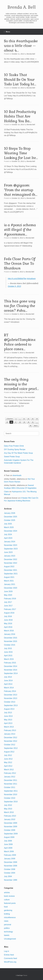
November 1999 (11, 880)
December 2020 (11, 588)
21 (33, 422)
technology (8, 932)
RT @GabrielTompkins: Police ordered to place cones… (20, 342)
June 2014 (8, 681)
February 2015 (10, 663)
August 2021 (9, 577)
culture (7, 900)
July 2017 (8, 602)
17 (16, 422)
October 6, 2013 (14, 286)
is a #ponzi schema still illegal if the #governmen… (20, 230)
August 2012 (9, 752)
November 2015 (11, 641)
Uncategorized (10, 939)
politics (7, 928)
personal (8, 925)
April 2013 (8, 723)
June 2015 (8, 652)
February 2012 (10, 773)
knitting (7, 914)
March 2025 (9, 527)
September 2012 (11, 748)
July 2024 (8, 534)
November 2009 (11, 827)
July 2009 (8, 841)
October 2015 (10, 645)
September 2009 (11, 834)
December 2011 (11, 780)
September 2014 (11, 673)
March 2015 (9, 659)
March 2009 (9, 851)
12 (28, 419)
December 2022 (11, 559)
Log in (7, 951)
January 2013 (10, 734)
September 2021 (11, 574)
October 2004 (10, 873)
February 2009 (10, 855)
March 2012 (9, 770)
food (6, 907)
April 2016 (8, 627)
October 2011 (10, 787)
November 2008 (11, 866)
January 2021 (10, 584)
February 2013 (10, 730)
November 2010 (11, 794)
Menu (7, 32)
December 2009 (11, 823)
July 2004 (8, 876)
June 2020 (8, 591)
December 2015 (11, 638)
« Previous (10, 419)
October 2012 (10, 745)
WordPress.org (10, 962)
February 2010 (10, 816)
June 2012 (8, 759)
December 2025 (11, 517)
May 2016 (8, 624)
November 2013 (11, 698)
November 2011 (11, 784)
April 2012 (8, 766)
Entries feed (9, 955)
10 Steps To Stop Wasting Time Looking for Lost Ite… (21, 153)
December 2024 (11, 531)
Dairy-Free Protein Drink (14, 446)
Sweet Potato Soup (12, 457)
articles (7, 893)
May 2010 (8, 809)
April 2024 (8, 538)
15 (7, 422)
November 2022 (11, 563)
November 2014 (11, 670)
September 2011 (11, 791)
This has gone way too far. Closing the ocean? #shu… (20, 306)
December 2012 (11, 737)
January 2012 (10, 777)
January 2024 (10, 542)
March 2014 (9, 688)
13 (33, 419)
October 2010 (10, 798)
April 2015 (8, 656)
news (6, 921)
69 (31, 426)
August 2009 (9, 837)
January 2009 (10, 859)
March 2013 (9, 727)
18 (20, 422)
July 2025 (8, 524)
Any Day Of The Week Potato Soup (18, 453)
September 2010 (11, 802)
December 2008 (11, 862)
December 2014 (11, 666)
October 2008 (10, 869)
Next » (36, 426)
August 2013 (9, 709)
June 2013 (8, 716)
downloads (17, 475)
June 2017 (8, 606)
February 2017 (10, 609)
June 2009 (8, 844)
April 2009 (8, 848)
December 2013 (11, 695)
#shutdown (31, 279)
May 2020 (8, 595)
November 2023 (11, 545)
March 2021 (9, 581)
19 (24, 422)
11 (24, 419)
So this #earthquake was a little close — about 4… (21, 46)
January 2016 (10, 634)
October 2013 (10, 702)
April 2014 (8, 684)
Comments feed (10, 958)
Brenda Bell (31, 54)
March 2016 (9, 631)
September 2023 (11, 549)
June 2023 (8, 552)
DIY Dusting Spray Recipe (15, 449)
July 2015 (8, 648)
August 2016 (9, 613)
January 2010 (10, 819)
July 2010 (8, 805)
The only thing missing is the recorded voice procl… (21, 384)
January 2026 (10, 513)
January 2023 (10, 556)
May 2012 (8, 762)
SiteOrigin (20, 975)
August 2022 (9, 567)
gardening (8, 910)
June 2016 (8, 620)
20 (28, 422)
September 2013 (11, 705)
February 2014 (10, 691)
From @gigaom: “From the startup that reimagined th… (21, 190)
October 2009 (10, 830)
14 (37, 419)
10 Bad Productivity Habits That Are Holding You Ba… (20, 116)
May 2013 (8, 720)
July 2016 (8, 616)
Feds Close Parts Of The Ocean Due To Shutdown (20, 264)
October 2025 (10, 520)
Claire (6, 492)
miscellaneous (10, 917)
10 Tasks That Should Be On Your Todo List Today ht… (20, 80)
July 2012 (8, 755)
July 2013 (8, 713)
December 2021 (11, 570)
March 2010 (9, 812)
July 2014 (8, 677)
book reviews (9, 896)
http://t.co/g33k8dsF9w (17, 279)
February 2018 (10, 599)
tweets (7, 935)
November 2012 (11, 741)
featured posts (10, 903)
